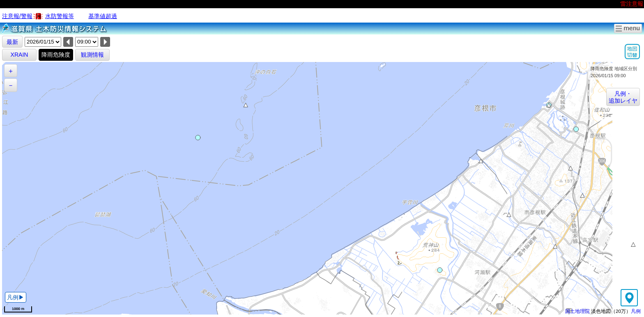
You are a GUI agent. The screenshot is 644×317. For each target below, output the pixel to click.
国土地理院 (577, 311)
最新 (12, 42)
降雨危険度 (56, 55)
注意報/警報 (17, 16)
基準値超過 (103, 16)
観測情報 (92, 55)
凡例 (636, 311)
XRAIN (20, 55)
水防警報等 (60, 16)
